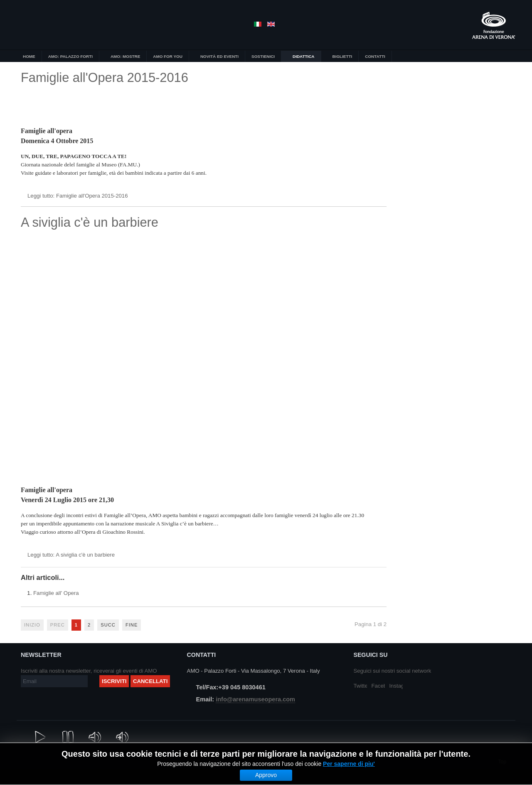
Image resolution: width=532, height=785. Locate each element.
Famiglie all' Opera (56, 593)
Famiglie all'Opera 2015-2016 (105, 78)
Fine (132, 625)
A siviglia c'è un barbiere (90, 222)
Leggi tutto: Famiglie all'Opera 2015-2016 (78, 196)
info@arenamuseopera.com (255, 699)
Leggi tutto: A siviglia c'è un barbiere (71, 555)
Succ (108, 625)
